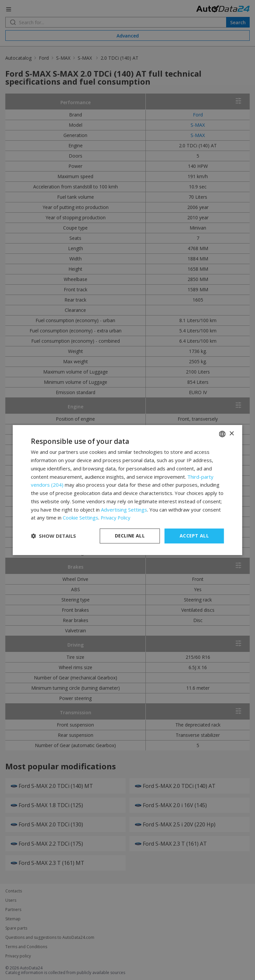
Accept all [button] (194, 536)
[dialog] (127, 490)
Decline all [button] (130, 536)
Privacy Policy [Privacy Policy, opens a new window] (116, 518)
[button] (53, 536)
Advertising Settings (124, 510)
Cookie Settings (81, 518)
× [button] (232, 434)
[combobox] (222, 434)
